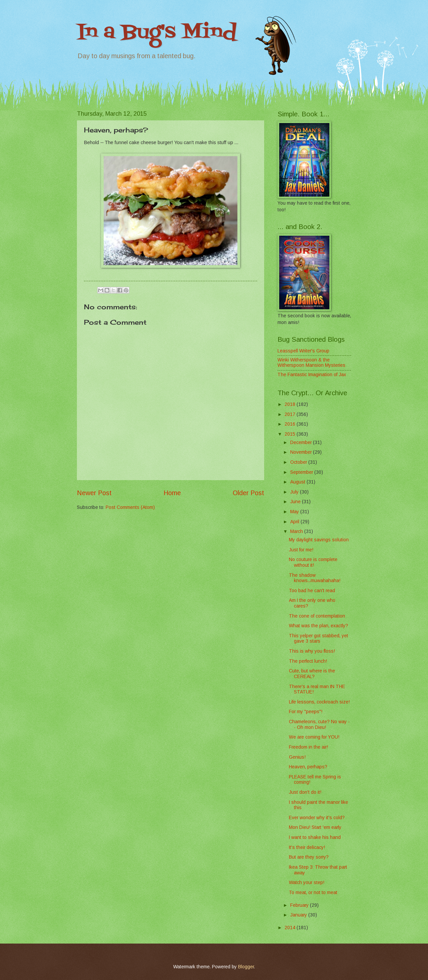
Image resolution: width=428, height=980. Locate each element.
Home (172, 493)
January (299, 915)
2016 (291, 424)
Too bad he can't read (312, 591)
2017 (291, 414)
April (295, 522)
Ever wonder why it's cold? (317, 818)
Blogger (246, 967)
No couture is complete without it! (313, 562)
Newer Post (94, 493)
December (302, 443)
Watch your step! (307, 883)
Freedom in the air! (308, 747)
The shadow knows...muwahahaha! (315, 578)
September (302, 472)
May (295, 512)
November (302, 452)
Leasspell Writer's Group (303, 351)
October (299, 462)
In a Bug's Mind (157, 33)
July (295, 492)
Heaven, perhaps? (308, 767)
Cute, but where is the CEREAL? (312, 674)
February (300, 905)
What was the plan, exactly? (318, 626)
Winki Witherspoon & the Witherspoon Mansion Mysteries (311, 363)
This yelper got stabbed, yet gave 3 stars (318, 639)
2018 (291, 404)
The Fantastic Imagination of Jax (312, 375)
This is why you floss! (312, 651)
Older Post (248, 493)
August (298, 482)
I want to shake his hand (315, 837)
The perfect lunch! (308, 661)
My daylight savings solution (319, 540)
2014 (291, 928)
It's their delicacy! (307, 847)
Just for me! (301, 550)
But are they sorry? (309, 857)
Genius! (297, 757)
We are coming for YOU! (314, 737)
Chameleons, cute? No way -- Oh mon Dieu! (319, 725)
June (296, 502)
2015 (291, 434)
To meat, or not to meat (313, 893)
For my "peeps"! (306, 712)
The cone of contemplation (317, 616)
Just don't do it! (305, 792)
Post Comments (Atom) (130, 507)
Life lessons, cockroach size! (319, 702)
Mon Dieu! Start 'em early (315, 827)
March (297, 531)
